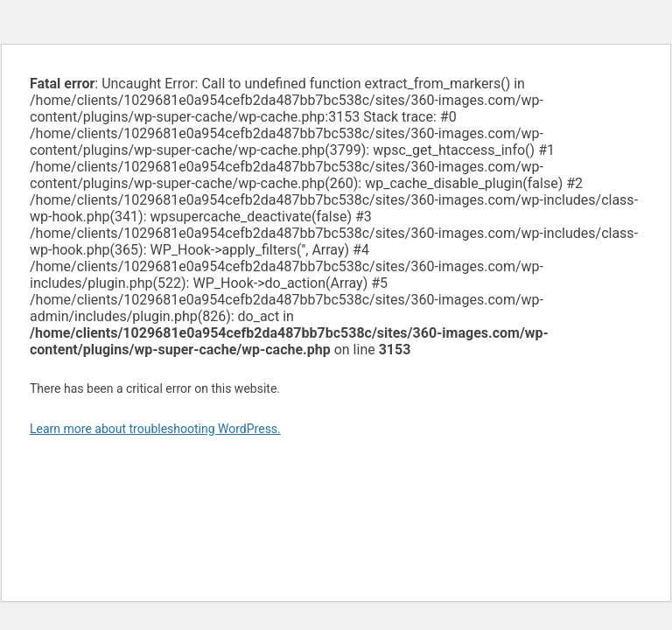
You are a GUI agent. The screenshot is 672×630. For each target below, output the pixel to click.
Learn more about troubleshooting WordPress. (155, 429)
